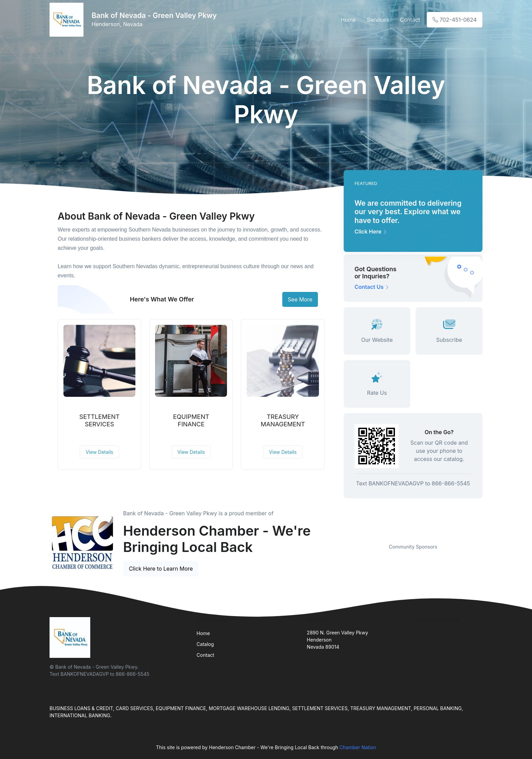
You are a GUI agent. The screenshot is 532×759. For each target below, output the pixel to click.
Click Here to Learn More (161, 569)
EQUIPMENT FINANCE (191, 420)
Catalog (205, 644)
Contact (410, 20)
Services (378, 20)
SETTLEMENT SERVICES (100, 420)
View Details (99, 452)
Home (348, 20)
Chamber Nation (358, 747)
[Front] (68, 20)
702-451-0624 (455, 20)
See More (300, 299)
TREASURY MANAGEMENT (283, 420)
